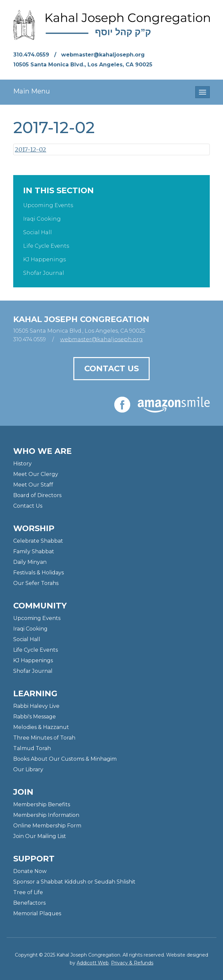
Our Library (28, 769)
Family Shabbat (34, 551)
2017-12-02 (31, 149)
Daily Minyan (30, 562)
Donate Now (30, 871)
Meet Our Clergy (36, 474)
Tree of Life (28, 892)
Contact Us (111, 368)
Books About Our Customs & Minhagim (65, 759)
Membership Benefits (42, 804)
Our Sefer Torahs (36, 583)
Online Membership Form (47, 826)
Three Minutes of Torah (44, 738)
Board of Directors (37, 495)
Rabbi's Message (35, 717)
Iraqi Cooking (42, 219)
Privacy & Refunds (132, 963)
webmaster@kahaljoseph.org (103, 55)
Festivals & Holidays (38, 573)
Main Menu (32, 91)
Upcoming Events (48, 205)
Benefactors (29, 903)
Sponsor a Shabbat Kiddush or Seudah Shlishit (74, 882)
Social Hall (37, 232)
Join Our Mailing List (40, 836)
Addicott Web (93, 963)
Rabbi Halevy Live (36, 706)
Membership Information (46, 815)
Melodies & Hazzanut (41, 727)
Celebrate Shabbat (38, 541)
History (22, 464)
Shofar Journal (44, 273)
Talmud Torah (32, 748)
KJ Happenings (44, 259)
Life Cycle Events (46, 246)
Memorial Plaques (37, 913)
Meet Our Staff (33, 485)
